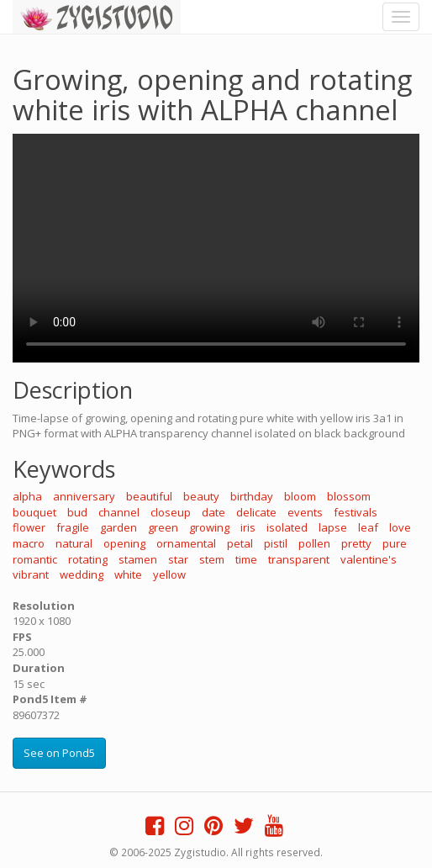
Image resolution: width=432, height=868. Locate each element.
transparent (299, 559)
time (246, 559)
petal (240, 543)
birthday (252, 496)
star (178, 559)
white (128, 574)
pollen (314, 543)
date (213, 512)
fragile (73, 527)
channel (119, 512)
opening (124, 543)
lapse (333, 527)
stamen (138, 559)
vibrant (31, 574)
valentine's (369, 559)
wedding (82, 574)
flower (29, 527)
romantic (35, 559)
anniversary (84, 496)
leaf (368, 527)
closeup (171, 512)
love (400, 527)
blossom (349, 496)
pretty (356, 543)
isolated (287, 527)
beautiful (149, 496)
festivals (356, 512)
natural (74, 543)
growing (209, 527)
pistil (276, 543)
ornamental (186, 543)
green (163, 527)
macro (29, 543)
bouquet (34, 512)
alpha (27, 496)
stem (212, 559)
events (305, 512)
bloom (300, 496)
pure (395, 543)
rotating (88, 559)
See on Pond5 (59, 753)
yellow (169, 574)
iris (248, 527)
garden (119, 527)
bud (77, 512)
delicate (256, 512)
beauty (201, 496)
